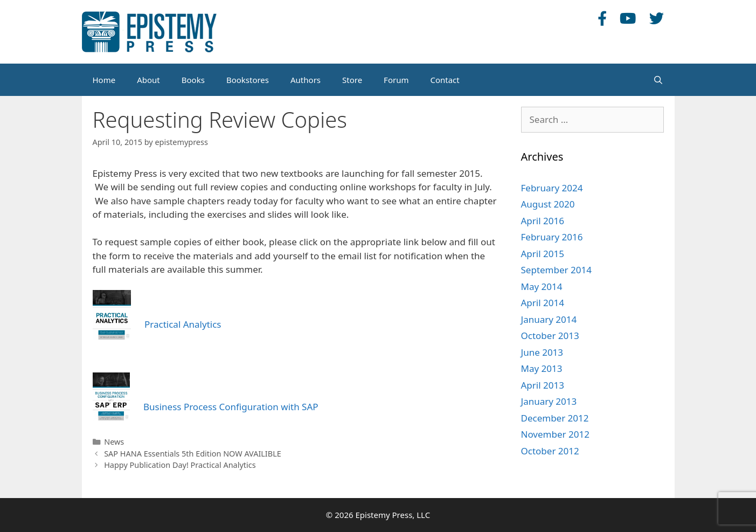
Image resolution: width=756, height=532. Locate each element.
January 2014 (549, 319)
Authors (306, 80)
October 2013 (550, 336)
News (114, 442)
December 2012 (555, 418)
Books (193, 80)
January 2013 (549, 401)
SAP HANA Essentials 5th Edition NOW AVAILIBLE (193, 454)
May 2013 (542, 368)
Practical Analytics (183, 324)
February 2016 (552, 237)
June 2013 (542, 352)
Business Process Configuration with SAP (231, 407)
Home (104, 80)
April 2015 (543, 254)
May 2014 (542, 286)
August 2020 (548, 204)
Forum (396, 80)
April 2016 (543, 221)
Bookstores (248, 80)
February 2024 (552, 188)
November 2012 (555, 434)
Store (352, 80)
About (148, 80)
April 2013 (543, 385)
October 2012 (550, 451)
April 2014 (543, 303)
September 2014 (556, 270)
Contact (445, 80)
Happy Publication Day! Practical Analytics (180, 465)
